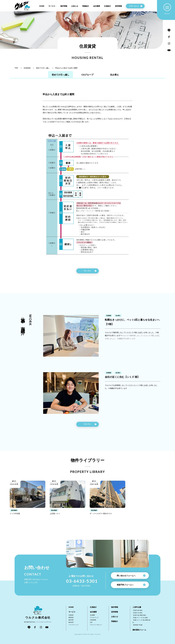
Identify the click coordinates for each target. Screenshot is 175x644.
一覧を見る (90, 426)
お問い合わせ (136, 6)
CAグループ (88, 76)
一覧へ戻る (90, 272)
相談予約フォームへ (131, 585)
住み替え (119, 76)
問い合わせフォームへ (131, 575)
